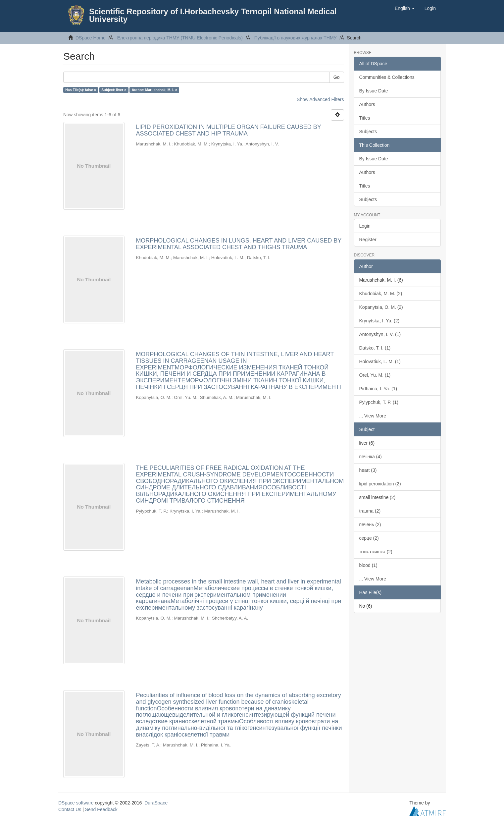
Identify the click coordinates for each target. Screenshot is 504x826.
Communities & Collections (387, 77)
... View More (373, 416)
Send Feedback (101, 809)
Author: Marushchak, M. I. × (154, 90)
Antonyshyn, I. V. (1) (380, 334)
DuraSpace (156, 803)
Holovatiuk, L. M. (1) (380, 361)
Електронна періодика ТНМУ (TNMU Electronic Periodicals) (180, 38)
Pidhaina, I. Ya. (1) (378, 389)
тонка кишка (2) (376, 552)
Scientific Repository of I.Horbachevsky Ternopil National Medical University (213, 15)
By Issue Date (374, 91)
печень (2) (370, 524)
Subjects (368, 132)
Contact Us (70, 809)
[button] (405, 8)
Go (337, 77)
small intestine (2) (378, 497)
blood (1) (368, 565)
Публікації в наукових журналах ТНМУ (296, 38)
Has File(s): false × (81, 90)
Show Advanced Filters (320, 99)
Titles (365, 118)
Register (368, 240)
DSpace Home (91, 38)
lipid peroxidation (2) (380, 484)
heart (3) (368, 470)
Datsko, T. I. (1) (375, 348)
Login (365, 226)
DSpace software (76, 803)
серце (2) (369, 538)
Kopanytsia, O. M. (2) (381, 307)
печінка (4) (371, 457)
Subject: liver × (114, 90)
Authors (367, 104)
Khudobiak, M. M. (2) (381, 294)
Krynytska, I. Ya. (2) (379, 321)
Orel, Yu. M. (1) (375, 375)
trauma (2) (370, 511)
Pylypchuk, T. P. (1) (379, 402)
